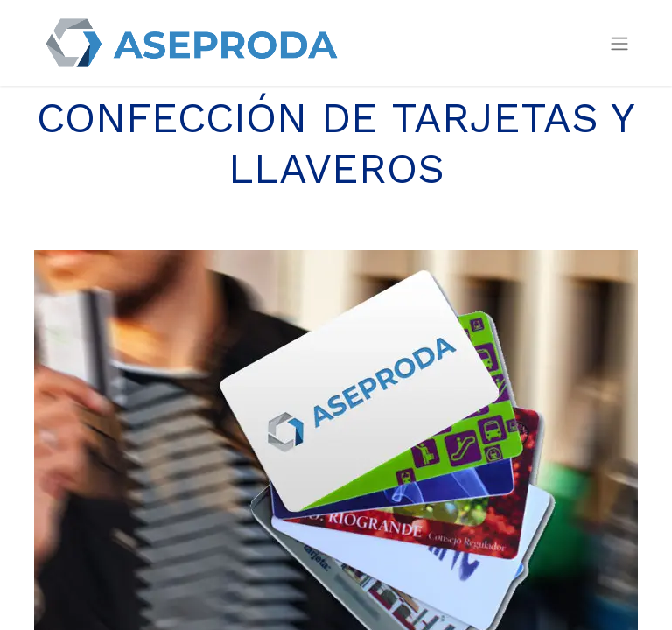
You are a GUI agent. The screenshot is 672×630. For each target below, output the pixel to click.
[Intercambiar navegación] (619, 43)
